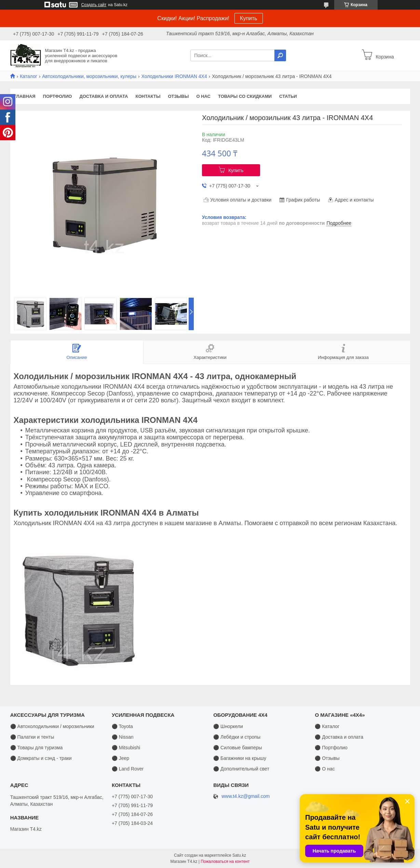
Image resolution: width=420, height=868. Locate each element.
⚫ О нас (325, 769)
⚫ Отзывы (327, 758)
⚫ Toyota (122, 726)
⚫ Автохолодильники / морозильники (52, 726)
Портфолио (58, 96)
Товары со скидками (245, 96)
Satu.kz (239, 855)
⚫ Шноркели (228, 726)
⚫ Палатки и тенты (32, 737)
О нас (203, 96)
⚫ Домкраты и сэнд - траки (41, 758)
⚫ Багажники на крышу (240, 758)
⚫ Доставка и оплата (339, 737)
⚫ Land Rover (128, 769)
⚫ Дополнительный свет (241, 769)
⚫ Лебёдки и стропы (237, 737)
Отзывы (178, 96)
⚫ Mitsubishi (126, 748)
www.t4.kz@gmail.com (246, 796)
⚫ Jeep (120, 758)
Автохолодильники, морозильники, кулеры (89, 76)
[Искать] (280, 55)
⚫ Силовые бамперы (238, 748)
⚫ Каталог (327, 726)
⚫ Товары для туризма (37, 748)
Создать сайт (94, 5)
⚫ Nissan (123, 737)
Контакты (148, 96)
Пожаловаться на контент (225, 861)
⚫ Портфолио (331, 748)
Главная (25, 96)
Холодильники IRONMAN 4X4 (174, 76)
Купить (249, 18)
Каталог (29, 76)
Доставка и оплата (104, 96)
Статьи (288, 96)
